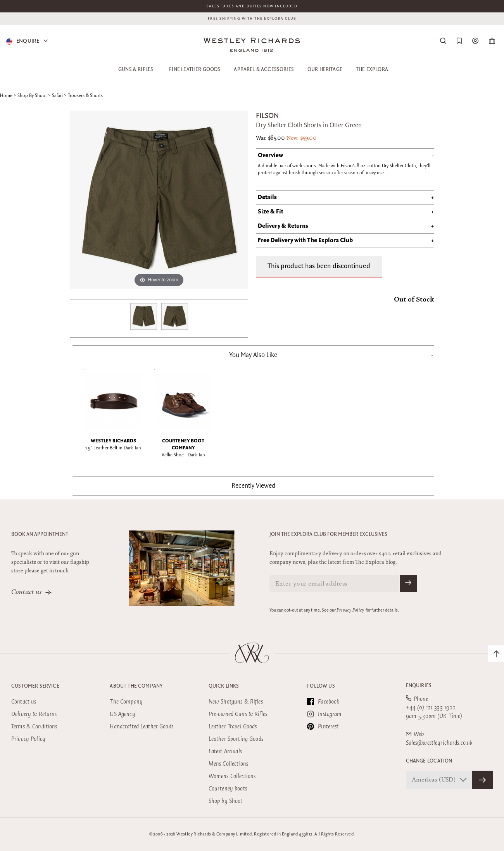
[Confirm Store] (482, 780)
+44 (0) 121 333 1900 (431, 708)
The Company (126, 702)
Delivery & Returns (34, 714)
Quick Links (224, 686)
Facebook (323, 702)
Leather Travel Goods (233, 727)
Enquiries (419, 686)
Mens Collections (228, 764)
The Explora (372, 69)
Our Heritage (325, 69)
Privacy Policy (350, 610)
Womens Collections (232, 776)
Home (6, 96)
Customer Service (35, 686)
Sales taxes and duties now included (252, 6)
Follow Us (321, 686)
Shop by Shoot (226, 801)
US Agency (122, 714)
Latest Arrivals (225, 751)
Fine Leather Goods (195, 69)
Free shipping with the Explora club (252, 19)
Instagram (324, 714)
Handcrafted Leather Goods (142, 727)
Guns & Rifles (136, 69)
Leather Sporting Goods (236, 739)
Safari (57, 96)
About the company (136, 686)
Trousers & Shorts (85, 96)
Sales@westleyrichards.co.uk (439, 743)
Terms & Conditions (34, 727)
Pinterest (323, 726)
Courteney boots (228, 789)
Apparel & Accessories (264, 69)
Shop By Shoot (32, 96)
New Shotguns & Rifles (236, 702)
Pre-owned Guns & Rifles (238, 714)
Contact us (27, 593)
